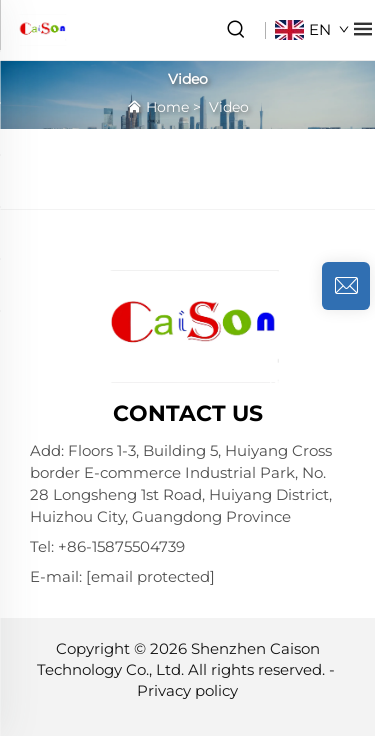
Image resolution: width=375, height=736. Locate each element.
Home (167, 107)
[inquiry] (346, 286)
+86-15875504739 (121, 546)
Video (229, 107)
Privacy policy (187, 690)
